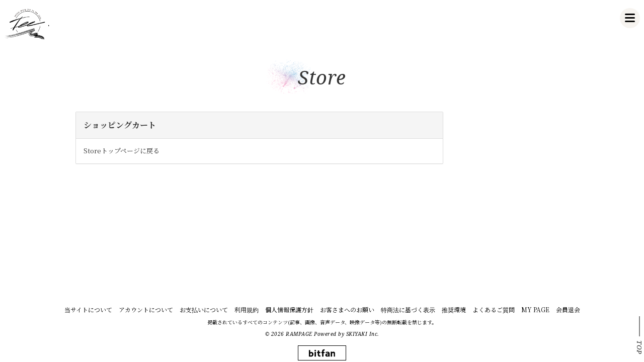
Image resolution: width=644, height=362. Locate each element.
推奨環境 (454, 309)
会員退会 (568, 309)
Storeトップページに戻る (122, 151)
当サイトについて (88, 309)
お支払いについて (204, 309)
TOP (639, 347)
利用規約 (247, 309)
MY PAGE (535, 309)
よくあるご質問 (494, 309)
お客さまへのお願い (347, 309)
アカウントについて (146, 309)
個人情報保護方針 (289, 309)
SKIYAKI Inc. (363, 334)
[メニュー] (630, 18)
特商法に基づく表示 (408, 309)
